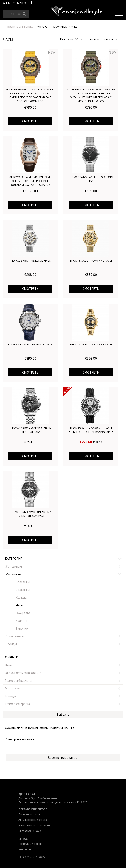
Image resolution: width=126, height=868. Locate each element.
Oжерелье (23, 613)
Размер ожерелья (18, 704)
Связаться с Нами (30, 831)
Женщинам (14, 566)
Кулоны (21, 621)
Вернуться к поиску (20, 26)
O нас (23, 839)
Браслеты (23, 582)
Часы (75, 26)
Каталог (43, 26)
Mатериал (12, 688)
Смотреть (30, 121)
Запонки (22, 629)
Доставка (27, 794)
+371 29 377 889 (14, 3)
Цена (9, 665)
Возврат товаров (30, 814)
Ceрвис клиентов (33, 809)
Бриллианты (15, 636)
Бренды (11, 644)
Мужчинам (60, 26)
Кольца (21, 598)
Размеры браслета (18, 681)
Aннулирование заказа (33, 820)
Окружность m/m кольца (23, 673)
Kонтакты (25, 849)
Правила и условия (30, 844)
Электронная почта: (20, 739)
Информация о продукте (34, 825)
